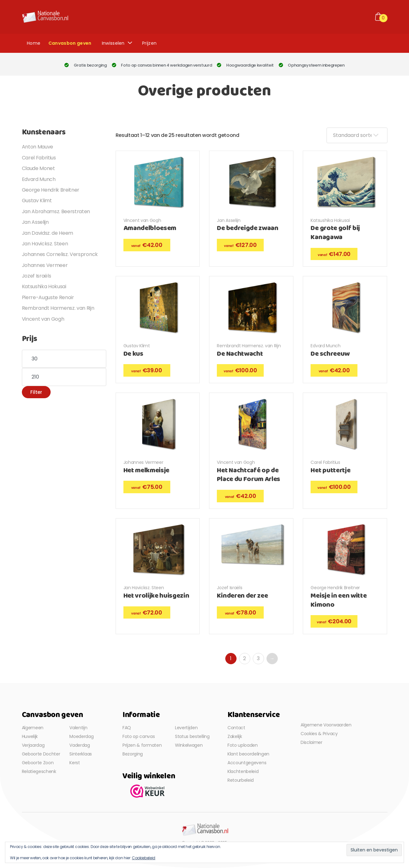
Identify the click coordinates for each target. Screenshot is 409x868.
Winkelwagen (189, 745)
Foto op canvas (139, 736)
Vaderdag (80, 745)
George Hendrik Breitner (335, 588)
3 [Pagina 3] (258, 658)
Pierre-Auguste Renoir (48, 297)
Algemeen (33, 728)
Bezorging (133, 754)
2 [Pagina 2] (244, 658)
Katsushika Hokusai (330, 220)
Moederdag (81, 736)
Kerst (75, 763)
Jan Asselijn (229, 220)
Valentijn (78, 728)
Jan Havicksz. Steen (144, 588)
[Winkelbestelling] (357, 135)
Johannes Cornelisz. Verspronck (60, 254)
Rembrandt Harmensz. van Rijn (249, 346)
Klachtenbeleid (243, 771)
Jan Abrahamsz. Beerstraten (56, 211)
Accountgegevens (247, 763)
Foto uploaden (243, 745)
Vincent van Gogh (142, 220)
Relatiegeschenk (39, 771)
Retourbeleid (241, 780)
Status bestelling (192, 736)
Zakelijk (235, 736)
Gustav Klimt (137, 346)
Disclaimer (312, 742)
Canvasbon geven (70, 43)
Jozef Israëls (229, 588)
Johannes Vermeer (143, 462)
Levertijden (186, 728)
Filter (36, 392)
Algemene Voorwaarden (326, 725)
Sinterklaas (80, 754)
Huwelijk (30, 736)
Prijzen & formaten (142, 745)
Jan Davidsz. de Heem (48, 233)
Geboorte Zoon (38, 763)
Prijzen (149, 43)
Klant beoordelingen (248, 754)
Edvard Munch (325, 346)
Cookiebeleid (144, 858)
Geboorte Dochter (41, 754)
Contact (236, 728)
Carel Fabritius (325, 462)
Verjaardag (33, 745)
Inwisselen (113, 43)
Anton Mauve (37, 147)
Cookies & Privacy (319, 734)
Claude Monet (38, 168)
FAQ (127, 728)
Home (34, 43)
